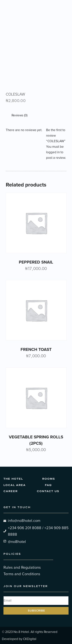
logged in (53, 152)
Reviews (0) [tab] (19, 115)
